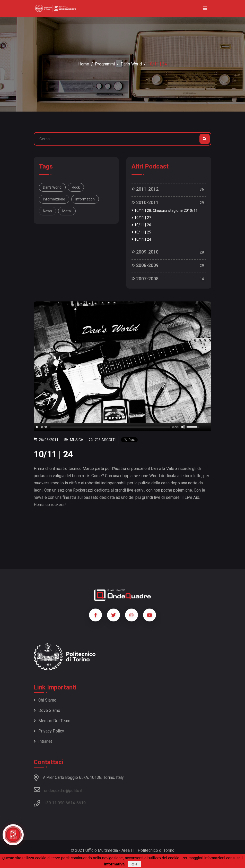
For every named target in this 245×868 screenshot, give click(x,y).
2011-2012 (145, 189)
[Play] (37, 427)
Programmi (105, 64)
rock (76, 187)
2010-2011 (145, 202)
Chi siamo (45, 700)
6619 (81, 803)
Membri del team (52, 721)
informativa (114, 864)
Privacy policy (49, 731)
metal (67, 211)
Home (84, 64)
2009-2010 (145, 252)
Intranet (43, 741)
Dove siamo (47, 710)
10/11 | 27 (141, 218)
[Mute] (183, 427)
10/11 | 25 (141, 232)
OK (134, 864)
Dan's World (131, 64)
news (47, 211)
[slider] (110, 427)
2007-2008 (145, 279)
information (85, 199)
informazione (54, 199)
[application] (122, 427)
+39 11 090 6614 (59, 803)
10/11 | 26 (141, 225)
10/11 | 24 (141, 239)
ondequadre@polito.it (58, 790)
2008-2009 (145, 265)
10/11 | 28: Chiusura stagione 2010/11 (165, 211)
